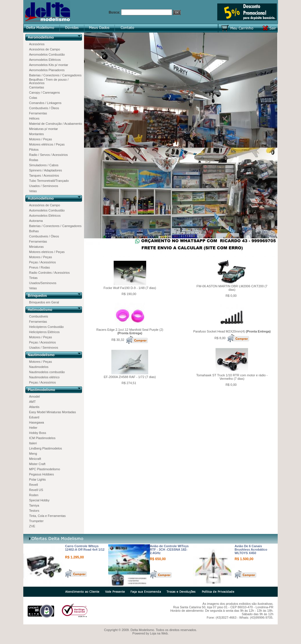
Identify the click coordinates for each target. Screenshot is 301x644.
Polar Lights (37, 479)
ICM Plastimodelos (42, 438)
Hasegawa (37, 422)
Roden (34, 495)
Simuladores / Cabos (44, 165)
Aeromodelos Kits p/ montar (49, 65)
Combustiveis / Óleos (44, 108)
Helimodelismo (40, 310)
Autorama (36, 221)
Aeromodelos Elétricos (45, 60)
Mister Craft (37, 464)
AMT (32, 402)
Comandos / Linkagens (45, 103)
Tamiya (34, 505)
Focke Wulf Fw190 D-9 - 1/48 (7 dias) (130, 288)
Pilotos (34, 150)
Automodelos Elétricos (45, 216)
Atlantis (34, 407)
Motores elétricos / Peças (47, 144)
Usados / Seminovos (44, 186)
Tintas (33, 278)
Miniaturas (36, 247)
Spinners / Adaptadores (45, 170)
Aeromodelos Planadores (47, 70)
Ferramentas (38, 113)
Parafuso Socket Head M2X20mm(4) (232, 331)
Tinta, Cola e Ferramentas (47, 516)
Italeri (33, 443)
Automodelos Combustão (47, 210)
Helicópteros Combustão (46, 327)
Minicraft (35, 459)
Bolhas (34, 231)
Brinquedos (37, 296)
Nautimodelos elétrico (44, 377)
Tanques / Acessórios (44, 175)
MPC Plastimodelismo (45, 469)
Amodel (34, 396)
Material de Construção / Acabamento (56, 124)
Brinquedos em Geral (44, 302)
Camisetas (37, 87)
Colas (33, 98)
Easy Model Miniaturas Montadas (53, 412)
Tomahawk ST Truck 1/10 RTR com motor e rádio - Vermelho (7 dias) (232, 377)
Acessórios (37, 44)
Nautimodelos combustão (47, 372)
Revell (34, 485)
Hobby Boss (38, 433)
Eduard (34, 417)
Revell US (36, 490)
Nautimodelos (39, 367)
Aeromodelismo (41, 37)
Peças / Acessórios (42, 262)
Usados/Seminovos (43, 283)
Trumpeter (36, 521)
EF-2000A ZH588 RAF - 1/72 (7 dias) (130, 377)
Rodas (34, 160)
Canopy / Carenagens (44, 92)
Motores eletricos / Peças (47, 252)
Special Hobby (39, 500)
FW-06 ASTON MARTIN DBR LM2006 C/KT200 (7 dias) (232, 288)
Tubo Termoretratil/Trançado (49, 181)
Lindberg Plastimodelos (45, 448)
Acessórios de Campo (45, 49)
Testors (34, 511)
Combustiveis (39, 316)
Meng (33, 454)
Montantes (36, 134)
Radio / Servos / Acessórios (48, 155)
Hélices (34, 118)
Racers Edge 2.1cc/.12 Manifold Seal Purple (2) (130, 331)
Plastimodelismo (41, 390)
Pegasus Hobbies (41, 474)
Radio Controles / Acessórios (49, 273)
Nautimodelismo (41, 355)
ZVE (32, 526)
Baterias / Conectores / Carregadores (55, 75)
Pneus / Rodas (39, 267)
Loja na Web (159, 633)
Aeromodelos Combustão (47, 54)
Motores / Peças (40, 139)
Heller (33, 428)
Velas (33, 191)
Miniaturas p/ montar (43, 129)
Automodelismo (41, 199)
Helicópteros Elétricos (44, 332)
